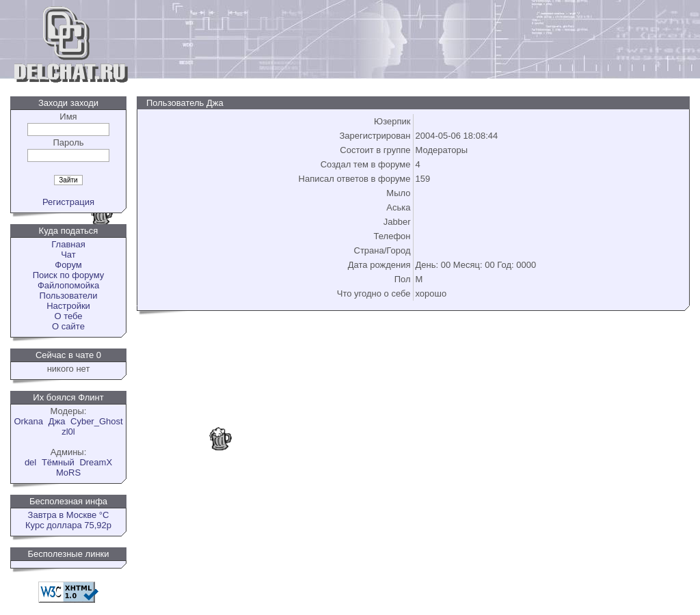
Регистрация (68, 202)
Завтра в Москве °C (69, 515)
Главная (68, 244)
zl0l (68, 432)
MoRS (68, 473)
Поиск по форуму (68, 275)
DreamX (96, 462)
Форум (68, 265)
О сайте (68, 326)
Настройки (68, 306)
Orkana (28, 421)
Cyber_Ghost (97, 421)
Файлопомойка (68, 285)
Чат (68, 255)
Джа (57, 421)
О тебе (68, 316)
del (30, 462)
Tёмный (58, 462)
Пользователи (69, 296)
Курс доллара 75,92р (68, 525)
